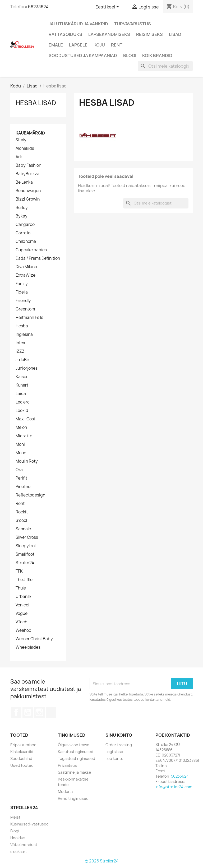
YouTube (28, 712)
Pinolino (23, 487)
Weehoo (23, 630)
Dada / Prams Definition (38, 258)
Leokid (22, 411)
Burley (22, 208)
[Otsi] (165, 66)
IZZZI (21, 351)
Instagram (39, 712)
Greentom (25, 309)
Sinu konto (119, 735)
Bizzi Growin (28, 199)
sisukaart (19, 851)
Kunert (22, 385)
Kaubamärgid (30, 133)
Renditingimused (73, 798)
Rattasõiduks (65, 34)
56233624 (38, 7)
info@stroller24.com (174, 787)
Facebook (16, 712)
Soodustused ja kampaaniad (83, 55)
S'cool (21, 521)
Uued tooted (22, 765)
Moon (21, 453)
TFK (19, 571)
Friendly (23, 301)
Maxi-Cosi (25, 419)
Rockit (22, 512)
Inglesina (24, 335)
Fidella (22, 292)
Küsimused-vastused (29, 824)
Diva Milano (26, 267)
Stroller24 (25, 563)
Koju (99, 45)
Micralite (24, 436)
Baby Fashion (28, 165)
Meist (15, 817)
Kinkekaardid (22, 752)
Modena (65, 792)
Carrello (23, 233)
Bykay (22, 216)
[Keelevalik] (108, 7)
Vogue (22, 614)
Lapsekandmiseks (109, 34)
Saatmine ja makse (75, 772)
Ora (19, 470)
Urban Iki (24, 597)
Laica (21, 394)
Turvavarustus (133, 24)
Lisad (175, 34)
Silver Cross (27, 537)
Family (22, 284)
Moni (20, 444)
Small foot (25, 554)
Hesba (22, 326)
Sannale (23, 529)
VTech (21, 622)
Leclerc (23, 402)
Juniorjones (27, 368)
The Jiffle (24, 580)
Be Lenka (24, 182)
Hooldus (18, 838)
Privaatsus (67, 765)
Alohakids (25, 148)
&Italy (21, 140)
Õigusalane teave (74, 745)
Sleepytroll (26, 546)
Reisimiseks (149, 34)
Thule (21, 588)
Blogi (130, 55)
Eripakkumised (23, 745)
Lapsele (78, 45)
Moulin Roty (27, 461)
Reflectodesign (30, 495)
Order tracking (119, 745)
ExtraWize (26, 275)
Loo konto (114, 758)
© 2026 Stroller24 (102, 861)
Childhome (26, 242)
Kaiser (22, 377)
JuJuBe (22, 360)
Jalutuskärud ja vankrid (78, 24)
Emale (56, 45)
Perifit (21, 478)
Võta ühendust (24, 845)
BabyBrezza (27, 174)
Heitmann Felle (29, 318)
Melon (21, 428)
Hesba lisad (36, 103)
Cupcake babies (31, 250)
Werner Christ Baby (34, 639)
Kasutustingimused (76, 752)
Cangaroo (25, 225)
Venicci (22, 605)
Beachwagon (28, 191)
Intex (20, 343)
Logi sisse (114, 752)
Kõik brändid (157, 55)
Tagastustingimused (77, 758)
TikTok (51, 712)
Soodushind (21, 758)
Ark (19, 157)
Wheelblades (28, 647)
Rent (117, 45)
